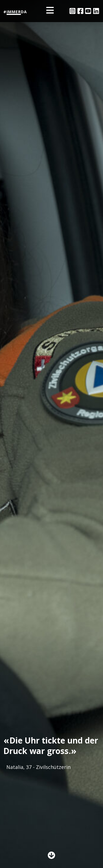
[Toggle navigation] (52, 11)
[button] (51, 856)
